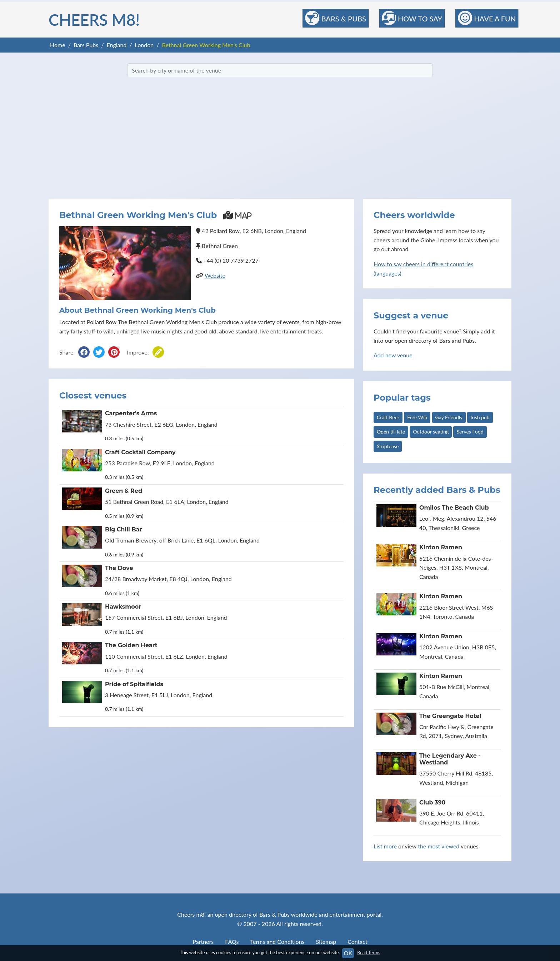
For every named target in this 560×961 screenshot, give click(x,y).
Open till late (391, 432)
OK (348, 953)
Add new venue (393, 355)
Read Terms (369, 952)
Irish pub (480, 417)
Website (215, 275)
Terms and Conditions (277, 942)
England (116, 45)
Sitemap (326, 942)
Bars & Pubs (336, 18)
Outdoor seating (431, 432)
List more (385, 846)
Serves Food (470, 432)
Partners (203, 942)
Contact (357, 942)
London (144, 45)
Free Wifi (417, 417)
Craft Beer (388, 417)
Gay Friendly (449, 417)
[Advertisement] (280, 138)
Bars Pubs (86, 45)
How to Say (412, 18)
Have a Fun (487, 18)
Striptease (388, 446)
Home (58, 45)
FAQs (232, 942)
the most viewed (439, 846)
